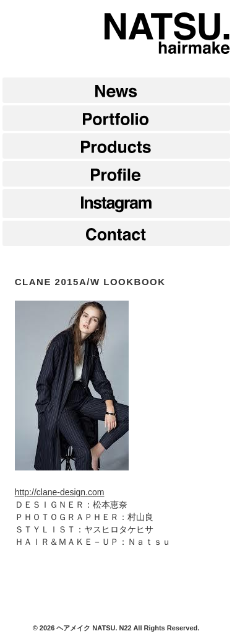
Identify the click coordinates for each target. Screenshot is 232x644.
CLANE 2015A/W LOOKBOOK (90, 282)
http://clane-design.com (60, 492)
